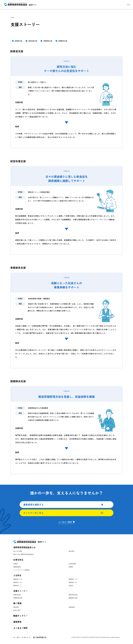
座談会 (71, 585)
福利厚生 (16, 607)
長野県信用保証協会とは (24, 547)
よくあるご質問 (20, 628)
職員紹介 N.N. (18, 579)
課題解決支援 (63, 41)
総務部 (71, 567)
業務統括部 (17, 567)
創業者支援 (18, 41)
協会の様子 (17, 610)
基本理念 (72, 551)
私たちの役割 (18, 551)
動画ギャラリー (20, 616)
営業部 (15, 564)
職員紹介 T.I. (17, 585)
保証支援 (33, 117)
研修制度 (72, 607)
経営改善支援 (33, 41)
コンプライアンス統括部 (21, 570)
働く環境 (17, 603)
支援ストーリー (20, 591)
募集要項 (17, 622)
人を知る (17, 575)
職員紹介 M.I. (73, 582)
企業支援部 (72, 564)
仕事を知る (18, 560)
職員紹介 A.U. (18, 582)
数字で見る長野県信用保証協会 (24, 554)
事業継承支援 (48, 41)
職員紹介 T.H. (73, 579)
